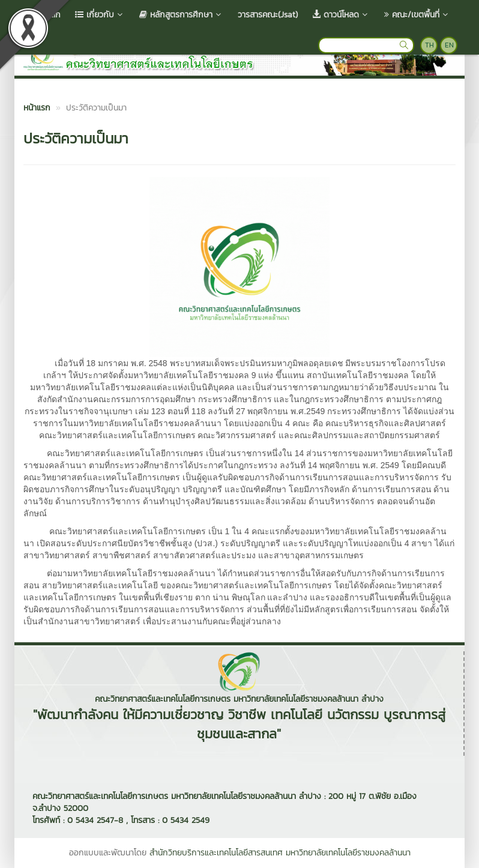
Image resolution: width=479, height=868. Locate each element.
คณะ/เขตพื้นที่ (417, 15)
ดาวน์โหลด (341, 15)
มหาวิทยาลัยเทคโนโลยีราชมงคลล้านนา (348, 853)
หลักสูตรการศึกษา (181, 15)
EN (449, 45)
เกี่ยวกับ (100, 15)
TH (429, 45)
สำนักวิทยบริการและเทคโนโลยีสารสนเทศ (216, 853)
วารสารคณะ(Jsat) (268, 15)
